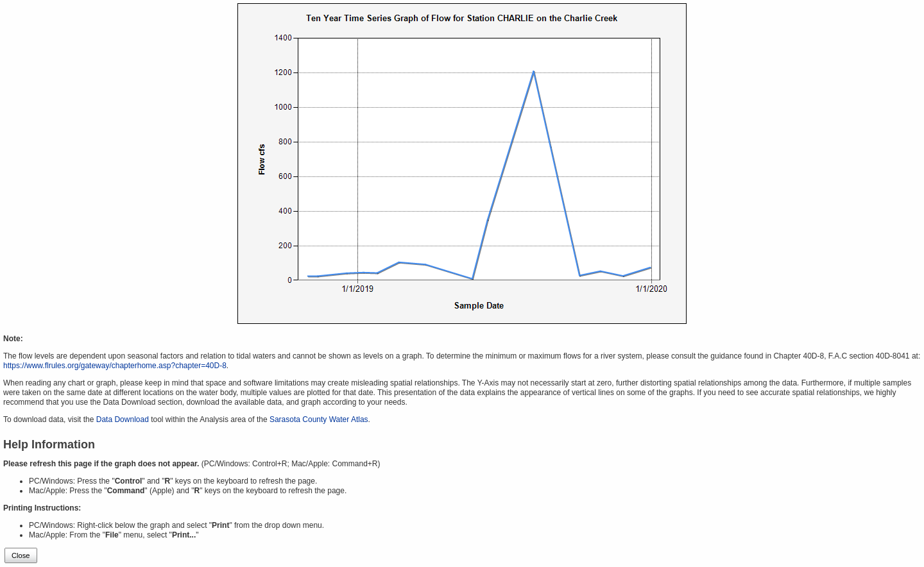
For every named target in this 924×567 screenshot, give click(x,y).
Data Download (123, 419)
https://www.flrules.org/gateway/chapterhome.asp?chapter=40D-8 (115, 366)
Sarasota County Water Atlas (319, 419)
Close (21, 555)
